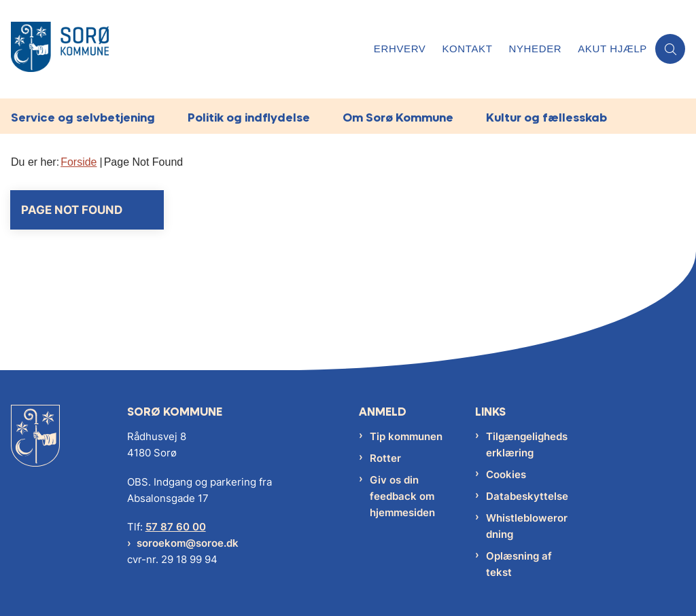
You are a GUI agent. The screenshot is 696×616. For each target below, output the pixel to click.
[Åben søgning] (670, 49)
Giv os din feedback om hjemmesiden (402, 496)
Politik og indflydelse (249, 117)
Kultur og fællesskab (546, 117)
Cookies (506, 474)
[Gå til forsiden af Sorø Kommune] (183, 49)
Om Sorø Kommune (398, 117)
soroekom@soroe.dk (188, 543)
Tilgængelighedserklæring (527, 445)
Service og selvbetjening (83, 117)
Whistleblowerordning (527, 526)
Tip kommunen (406, 436)
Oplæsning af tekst (519, 564)
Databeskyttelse (527, 496)
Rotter (385, 458)
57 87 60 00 (176, 527)
